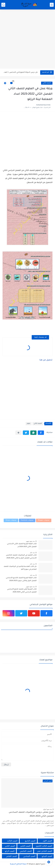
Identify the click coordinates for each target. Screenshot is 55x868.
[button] (41, 433)
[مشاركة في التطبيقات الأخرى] (18, 433)
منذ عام (32, 553)
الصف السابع (47, 856)
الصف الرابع (10, 851)
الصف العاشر (11, 856)
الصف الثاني (47, 83)
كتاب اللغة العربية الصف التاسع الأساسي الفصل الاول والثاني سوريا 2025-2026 (21, 579)
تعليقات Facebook (27, 520)
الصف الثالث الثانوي (44, 846)
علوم (29, 424)
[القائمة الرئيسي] (52, 5)
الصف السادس (29, 856)
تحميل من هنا (46, 360)
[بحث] (3, 5)
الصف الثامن (25, 846)
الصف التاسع (30, 841)
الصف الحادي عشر (45, 851)
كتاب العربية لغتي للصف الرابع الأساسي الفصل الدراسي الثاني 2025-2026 (22, 591)
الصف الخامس (26, 851)
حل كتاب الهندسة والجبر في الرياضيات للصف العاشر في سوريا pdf (20, 568)
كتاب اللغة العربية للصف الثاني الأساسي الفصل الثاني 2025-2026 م (22, 545)
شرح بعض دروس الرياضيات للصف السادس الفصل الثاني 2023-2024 (31, 814)
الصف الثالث (12, 841)
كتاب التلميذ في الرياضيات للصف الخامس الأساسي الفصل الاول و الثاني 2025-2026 (21, 557)
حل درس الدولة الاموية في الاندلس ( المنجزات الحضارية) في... (20, 72)
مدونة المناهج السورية (18, 864)
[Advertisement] (27, 39)
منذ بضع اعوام (48, 809)
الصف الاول (47, 841)
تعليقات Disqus (11, 520)
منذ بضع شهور (30, 541)
